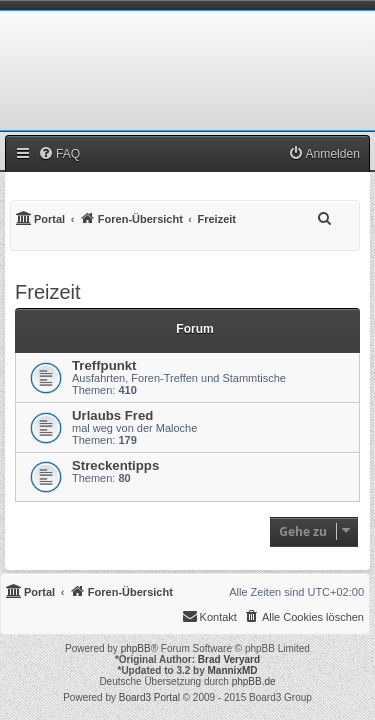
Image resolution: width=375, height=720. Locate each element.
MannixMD (233, 670)
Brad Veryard (229, 659)
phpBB (136, 648)
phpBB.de (254, 681)
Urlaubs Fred (112, 415)
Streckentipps (115, 465)
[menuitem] (59, 154)
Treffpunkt (104, 365)
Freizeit (48, 292)
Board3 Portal (149, 697)
